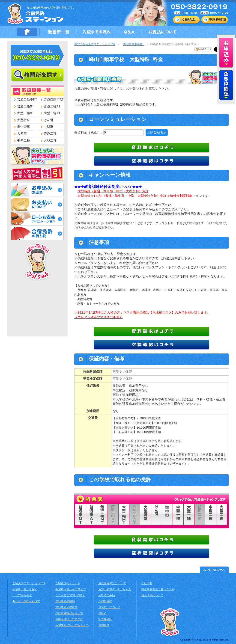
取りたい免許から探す (26, 601)
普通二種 (50, 134)
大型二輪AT (52, 113)
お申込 (102, 613)
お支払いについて (109, 607)
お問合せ (104, 625)
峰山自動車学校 (134, 45)
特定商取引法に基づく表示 (158, 590)
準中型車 (24, 127)
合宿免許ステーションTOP (29, 584)
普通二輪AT (52, 107)
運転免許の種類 (65, 601)
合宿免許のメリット (68, 584)
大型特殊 (24, 120)
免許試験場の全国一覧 (69, 613)
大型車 (22, 134)
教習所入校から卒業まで (71, 590)
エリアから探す (22, 596)
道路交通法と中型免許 (69, 619)
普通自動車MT (27, 100)
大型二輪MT (25, 113)
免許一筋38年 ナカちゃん (115, 590)
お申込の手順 (107, 596)
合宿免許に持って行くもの (72, 625)
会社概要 (147, 584)
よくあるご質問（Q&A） (70, 596)
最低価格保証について (112, 584)
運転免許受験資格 (66, 607)
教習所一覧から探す (25, 590)
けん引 (48, 120)
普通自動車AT (54, 100)
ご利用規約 (105, 601)
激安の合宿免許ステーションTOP (95, 45)
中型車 (48, 127)
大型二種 (50, 141)
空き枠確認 (105, 619)
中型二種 (24, 141)
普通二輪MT (25, 107)
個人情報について (152, 596)
